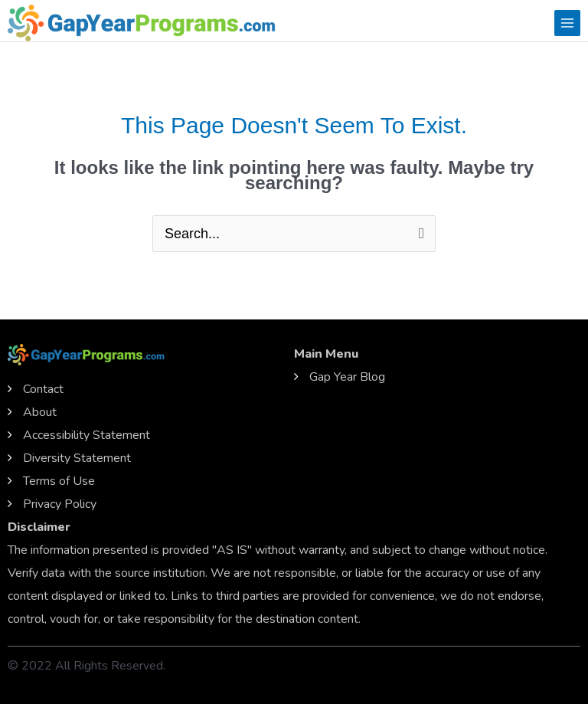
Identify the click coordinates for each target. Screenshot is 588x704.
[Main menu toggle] (567, 23)
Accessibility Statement (87, 435)
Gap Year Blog (347, 377)
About (40, 412)
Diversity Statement (77, 458)
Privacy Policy (60, 504)
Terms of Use (59, 481)
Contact (43, 389)
